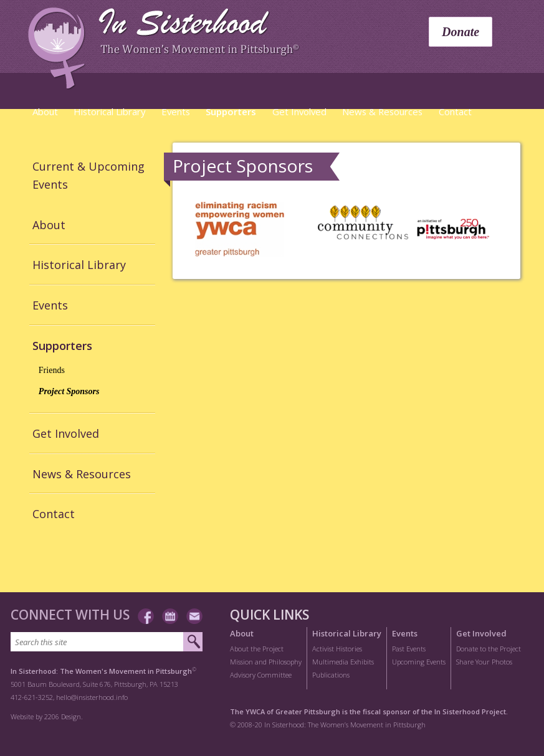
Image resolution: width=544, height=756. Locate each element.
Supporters (231, 111)
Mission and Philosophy (266, 662)
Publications (331, 675)
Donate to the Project (489, 649)
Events (176, 111)
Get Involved (299, 111)
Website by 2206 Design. (47, 716)
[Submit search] (193, 642)
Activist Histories (337, 649)
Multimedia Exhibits (343, 662)
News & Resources (382, 111)
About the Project (257, 649)
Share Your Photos (484, 662)
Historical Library (109, 111)
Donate (460, 32)
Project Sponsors (69, 391)
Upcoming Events (419, 662)
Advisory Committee (261, 675)
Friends (52, 370)
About (45, 111)
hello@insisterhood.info (92, 697)
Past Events (409, 649)
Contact (455, 111)
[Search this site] (97, 642)
